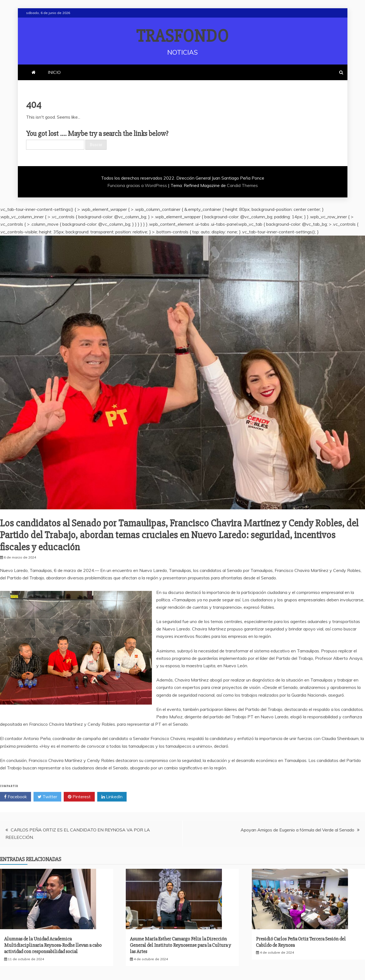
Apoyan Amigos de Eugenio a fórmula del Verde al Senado (297, 830)
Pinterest (79, 797)
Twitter (47, 797)
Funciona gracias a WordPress (138, 185)
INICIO (54, 72)
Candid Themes (242, 185)
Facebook (16, 797)
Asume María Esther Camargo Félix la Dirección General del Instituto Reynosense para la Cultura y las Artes (180, 945)
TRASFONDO (183, 36)
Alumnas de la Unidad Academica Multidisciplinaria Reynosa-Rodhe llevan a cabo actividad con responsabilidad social (53, 945)
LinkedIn (112, 797)
